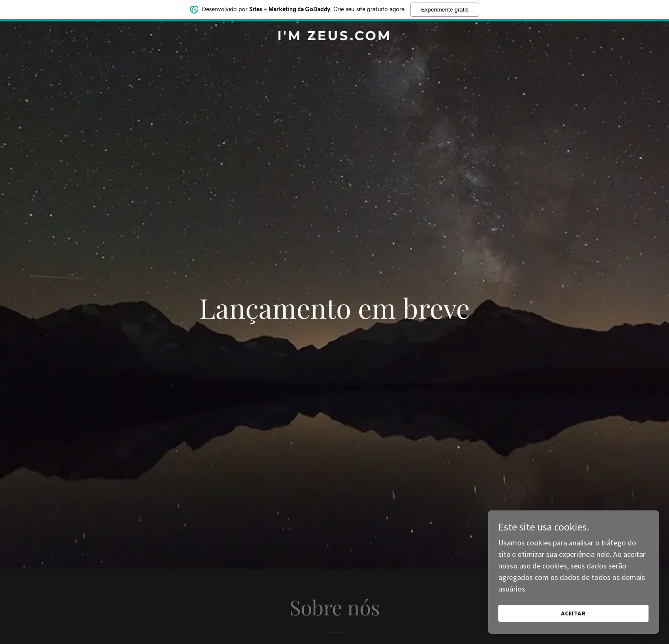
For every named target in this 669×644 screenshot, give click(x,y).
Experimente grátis (445, 10)
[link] (335, 37)
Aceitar (574, 613)
